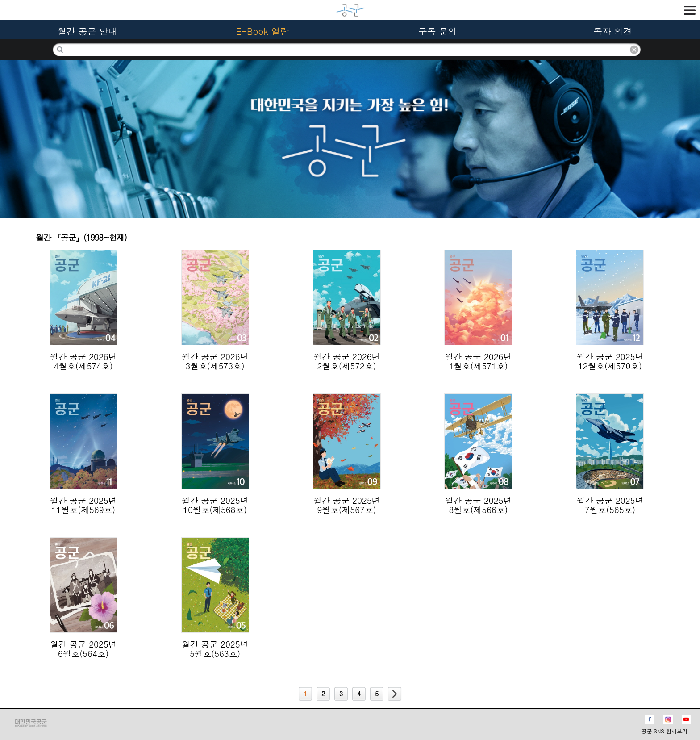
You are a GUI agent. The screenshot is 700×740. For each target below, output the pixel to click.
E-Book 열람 (263, 31)
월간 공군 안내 (87, 31)
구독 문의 (438, 31)
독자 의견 (613, 31)
